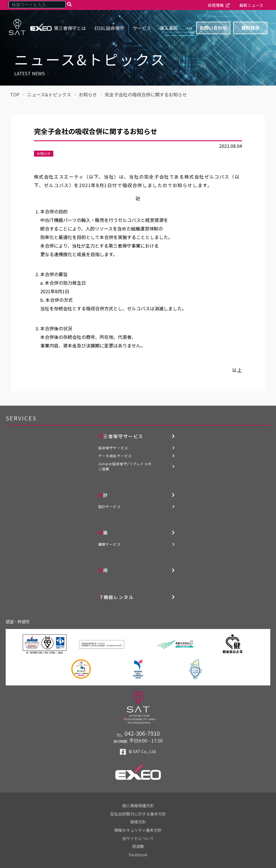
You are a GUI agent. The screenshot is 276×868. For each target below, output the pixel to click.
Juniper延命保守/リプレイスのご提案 (125, 466)
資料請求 (250, 28)
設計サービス (109, 506)
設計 (103, 495)
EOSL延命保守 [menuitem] (109, 28)
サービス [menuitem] (142, 28)
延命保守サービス (113, 448)
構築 (103, 533)
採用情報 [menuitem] (216, 5)
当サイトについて (138, 838)
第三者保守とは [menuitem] (70, 28)
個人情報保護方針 (138, 806)
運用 (103, 570)
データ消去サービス (115, 456)
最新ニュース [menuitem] (251, 5)
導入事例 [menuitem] (169, 28)
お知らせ (44, 153)
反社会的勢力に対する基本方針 (138, 814)
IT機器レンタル (116, 597)
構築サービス (109, 544)
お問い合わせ (213, 28)
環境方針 (138, 822)
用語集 (138, 846)
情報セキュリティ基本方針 (138, 830)
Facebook (138, 855)
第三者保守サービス (121, 436)
